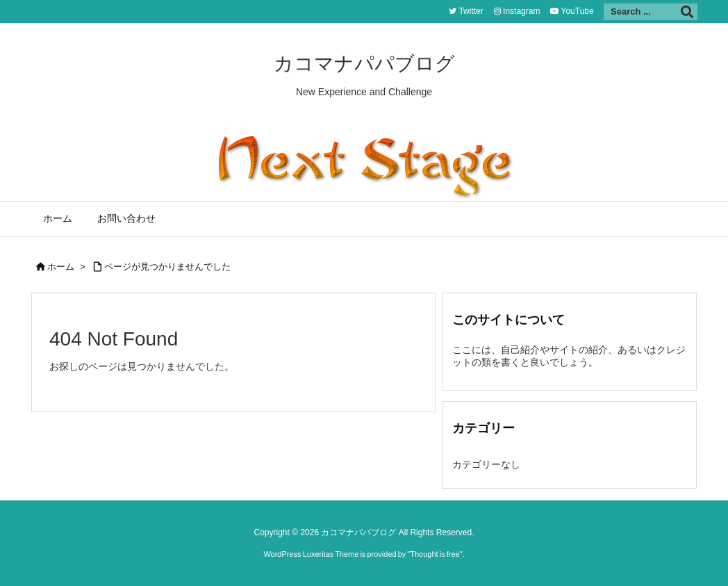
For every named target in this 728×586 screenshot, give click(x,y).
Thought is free (435, 554)
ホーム (61, 267)
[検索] (687, 12)
